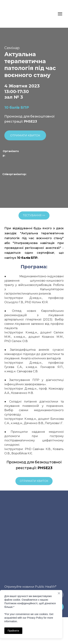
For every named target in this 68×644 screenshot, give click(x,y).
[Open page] (24, 163)
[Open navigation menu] (60, 14)
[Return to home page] (11, 14)
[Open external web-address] (13, 187)
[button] (25, 135)
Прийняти (13, 631)
